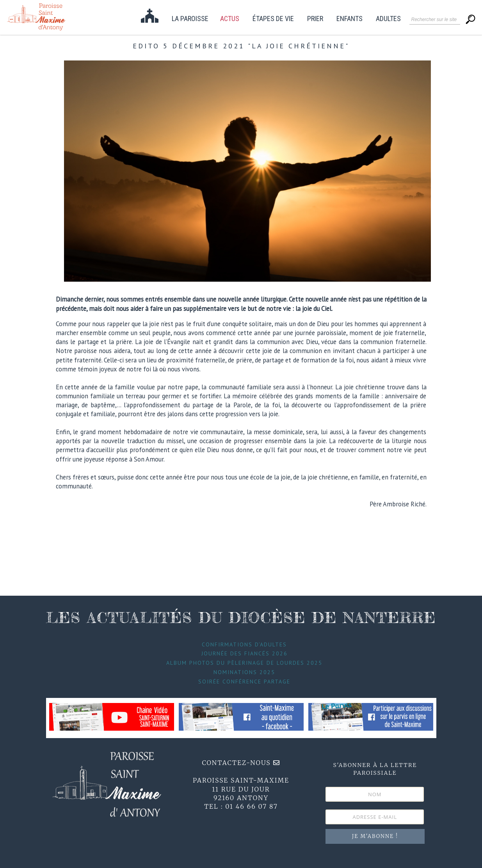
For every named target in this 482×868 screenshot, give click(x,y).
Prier (315, 19)
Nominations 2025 (244, 672)
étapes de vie (273, 19)
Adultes (388, 19)
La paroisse (190, 19)
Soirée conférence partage (244, 682)
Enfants (349, 19)
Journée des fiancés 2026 (245, 653)
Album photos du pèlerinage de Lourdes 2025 (244, 663)
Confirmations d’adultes (244, 644)
